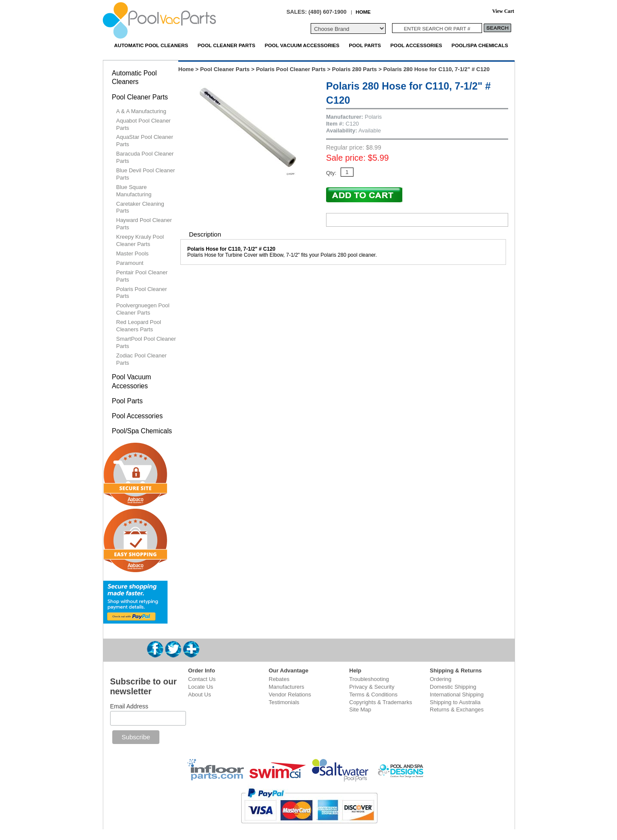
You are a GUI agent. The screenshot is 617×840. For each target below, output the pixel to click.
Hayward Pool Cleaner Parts (144, 224)
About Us (199, 694)
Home (186, 69)
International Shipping (457, 694)
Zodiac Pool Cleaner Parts (141, 359)
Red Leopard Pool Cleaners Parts (139, 326)
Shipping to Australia (455, 702)
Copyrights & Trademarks (381, 702)
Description (205, 234)
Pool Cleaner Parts (226, 45)
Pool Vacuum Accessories (302, 45)
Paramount (130, 263)
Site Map (360, 709)
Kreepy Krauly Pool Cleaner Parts (140, 240)
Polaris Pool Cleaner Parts (291, 69)
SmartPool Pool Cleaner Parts (146, 342)
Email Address (129, 706)
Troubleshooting (369, 679)
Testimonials (284, 702)
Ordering (441, 679)
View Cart (503, 11)
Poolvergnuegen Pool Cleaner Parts (143, 309)
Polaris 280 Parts (355, 69)
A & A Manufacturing (141, 111)
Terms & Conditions (373, 694)
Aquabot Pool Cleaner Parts (143, 124)
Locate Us (201, 687)
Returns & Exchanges (457, 709)
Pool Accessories (416, 45)
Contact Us (202, 679)
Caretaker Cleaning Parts (140, 207)
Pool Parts (365, 45)
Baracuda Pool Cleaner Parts (145, 157)
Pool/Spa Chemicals (480, 45)
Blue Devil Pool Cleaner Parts (145, 174)
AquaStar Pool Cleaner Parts (145, 141)
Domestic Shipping (453, 687)
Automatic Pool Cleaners (151, 45)
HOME (363, 12)
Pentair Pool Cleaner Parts (142, 276)
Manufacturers (286, 687)
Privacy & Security (372, 687)
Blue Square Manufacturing (134, 191)
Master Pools (132, 253)
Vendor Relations (290, 694)
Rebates (279, 679)
